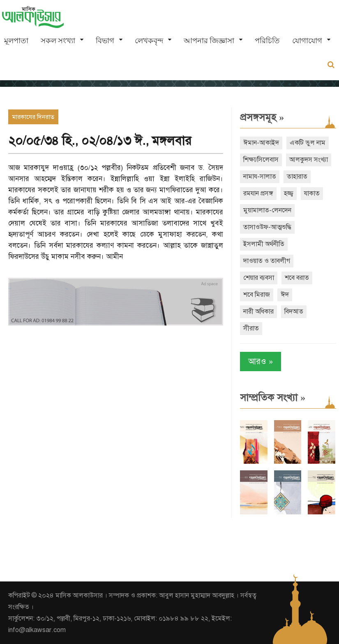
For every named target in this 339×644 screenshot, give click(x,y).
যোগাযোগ (307, 41)
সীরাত (251, 328)
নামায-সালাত (260, 177)
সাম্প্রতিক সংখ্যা (273, 398)
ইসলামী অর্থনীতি (264, 244)
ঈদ (285, 295)
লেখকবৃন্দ (149, 41)
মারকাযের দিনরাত (33, 117)
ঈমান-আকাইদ (261, 143)
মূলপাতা (16, 41)
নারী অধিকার (258, 312)
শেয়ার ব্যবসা (259, 278)
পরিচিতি (267, 41)
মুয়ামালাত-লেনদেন (267, 210)
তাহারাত (297, 177)
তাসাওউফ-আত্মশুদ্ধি (267, 227)
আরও (261, 362)
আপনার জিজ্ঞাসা (209, 41)
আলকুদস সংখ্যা (309, 160)
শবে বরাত (297, 278)
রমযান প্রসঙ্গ (258, 193)
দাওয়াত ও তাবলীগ (267, 261)
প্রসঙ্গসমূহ (262, 117)
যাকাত (312, 193)
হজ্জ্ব (289, 193)
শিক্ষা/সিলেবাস (261, 160)
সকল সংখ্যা (58, 41)
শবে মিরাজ (257, 295)
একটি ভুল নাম (308, 143)
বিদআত (294, 312)
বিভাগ (105, 41)
